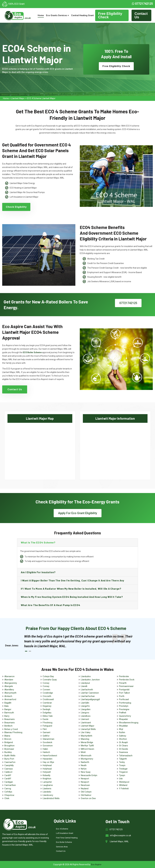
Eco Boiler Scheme (64, 842)
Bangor (8, 709)
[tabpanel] (80, 641)
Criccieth (47, 696)
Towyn (122, 765)
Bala (6, 706)
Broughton (9, 746)
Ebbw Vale (48, 716)
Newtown (85, 785)
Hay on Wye (48, 762)
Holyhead (47, 765)
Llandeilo (47, 792)
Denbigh (46, 709)
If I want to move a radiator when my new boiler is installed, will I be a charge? (71, 589)
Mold (83, 752)
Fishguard (47, 726)
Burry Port (9, 759)
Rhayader (124, 719)
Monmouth (86, 756)
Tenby (122, 762)
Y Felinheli (124, 789)
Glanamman (48, 739)
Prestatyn (124, 706)
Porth (122, 696)
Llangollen (86, 709)
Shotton (123, 739)
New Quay (86, 772)
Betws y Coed (11, 729)
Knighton (47, 779)
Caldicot (8, 772)
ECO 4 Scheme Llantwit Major (41, 98)
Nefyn (84, 769)
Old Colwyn (86, 792)
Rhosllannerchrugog (129, 723)
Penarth (123, 683)
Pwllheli (123, 713)
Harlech (46, 752)
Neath (84, 765)
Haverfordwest (50, 756)
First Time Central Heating (67, 838)
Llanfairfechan (88, 696)
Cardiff (8, 775)
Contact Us (141, 15)
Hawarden (48, 759)
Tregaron (123, 772)
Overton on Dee (88, 798)
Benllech (8, 726)
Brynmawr (9, 749)
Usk (121, 779)
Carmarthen (10, 785)
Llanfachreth (87, 690)
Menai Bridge (87, 742)
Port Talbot (124, 693)
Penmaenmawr (126, 686)
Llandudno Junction (90, 680)
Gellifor (46, 736)
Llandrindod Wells (51, 798)
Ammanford (10, 699)
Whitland (123, 785)
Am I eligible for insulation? (38, 572)
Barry (7, 716)
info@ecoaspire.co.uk (120, 835)
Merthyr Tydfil (87, 746)
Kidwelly (46, 775)
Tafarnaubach (126, 756)
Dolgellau (47, 713)
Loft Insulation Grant (65, 833)
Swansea (123, 752)
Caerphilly (9, 765)
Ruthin (122, 732)
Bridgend (9, 742)
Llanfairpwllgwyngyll (90, 699)
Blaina (7, 736)
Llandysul (85, 683)
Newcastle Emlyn (89, 775)
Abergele (9, 686)
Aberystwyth (10, 693)
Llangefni (85, 706)
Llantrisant (86, 723)
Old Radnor (86, 795)
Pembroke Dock (127, 680)
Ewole (46, 719)
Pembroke (124, 676)
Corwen (46, 690)
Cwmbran (47, 703)
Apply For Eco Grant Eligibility (78, 513)
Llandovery (48, 795)
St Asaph (123, 742)
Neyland (85, 789)
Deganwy (47, 706)
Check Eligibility (16, 207)
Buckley (8, 752)
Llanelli (84, 686)
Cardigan (9, 782)
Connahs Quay (50, 680)
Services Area (62, 847)
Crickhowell (48, 699)
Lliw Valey (86, 732)
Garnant (46, 732)
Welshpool (124, 782)
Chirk (7, 798)
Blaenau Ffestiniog (13, 732)
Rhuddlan (123, 726)
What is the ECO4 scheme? (38, 542)
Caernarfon (10, 762)
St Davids (124, 749)
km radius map (40, 448)
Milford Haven (87, 749)
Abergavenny (11, 683)
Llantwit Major (18, 98)
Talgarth (123, 759)
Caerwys (9, 769)
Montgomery (87, 759)
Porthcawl (124, 699)
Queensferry (125, 716)
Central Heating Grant (82, 15)
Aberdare (9, 680)
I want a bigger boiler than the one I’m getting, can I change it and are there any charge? (73, 582)
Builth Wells (10, 756)
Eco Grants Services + (57, 15)
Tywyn (122, 775)
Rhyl (121, 729)
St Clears (123, 746)
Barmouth (9, 713)
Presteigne (124, 709)
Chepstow (9, 795)
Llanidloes (86, 716)
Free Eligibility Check (110, 15)
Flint (45, 729)
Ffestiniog (48, 723)
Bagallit (8, 703)
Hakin (45, 749)
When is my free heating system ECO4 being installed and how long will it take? (72, 597)
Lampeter (47, 782)
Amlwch (8, 696)
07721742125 (142, 4)
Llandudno (86, 676)
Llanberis (47, 789)
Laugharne (48, 785)
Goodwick (47, 742)
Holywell (47, 772)
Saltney (123, 736)
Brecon (8, 739)
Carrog (8, 789)
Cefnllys (8, 792)
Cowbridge (48, 693)
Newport (85, 779)
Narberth (85, 762)
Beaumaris (10, 719)
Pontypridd (124, 690)
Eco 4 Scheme (62, 829)
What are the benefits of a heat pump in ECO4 (51, 605)
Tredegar (123, 769)
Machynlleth (87, 736)
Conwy (46, 683)
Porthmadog (125, 703)
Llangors (85, 713)
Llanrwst (85, 719)
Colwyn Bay (48, 676)
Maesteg (85, 739)
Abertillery (9, 690)
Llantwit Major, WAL (119, 841)
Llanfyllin (85, 703)
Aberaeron (9, 676)
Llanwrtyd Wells (88, 729)
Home (41, 15)
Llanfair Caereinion (90, 693)
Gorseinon (48, 746)
